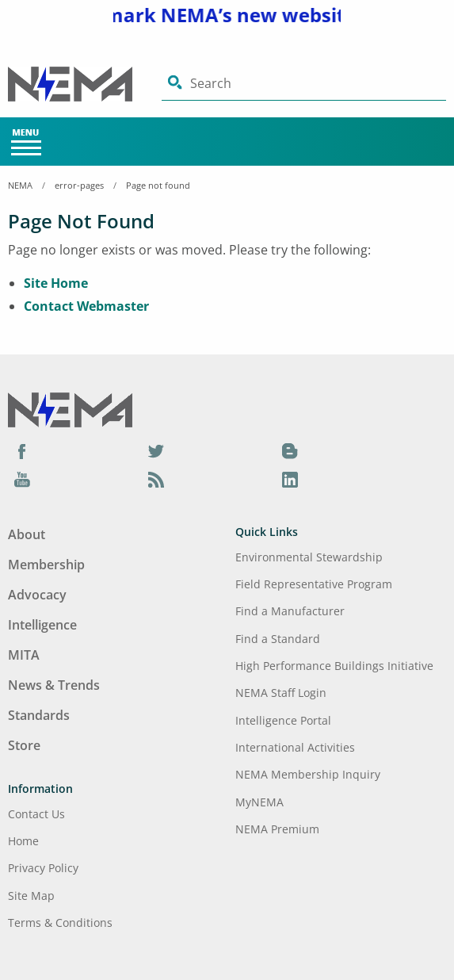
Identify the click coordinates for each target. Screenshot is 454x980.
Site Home (56, 283)
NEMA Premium (277, 829)
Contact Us (36, 814)
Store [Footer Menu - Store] (24, 745)
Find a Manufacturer (290, 611)
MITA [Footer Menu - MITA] (24, 655)
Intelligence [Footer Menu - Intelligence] (42, 625)
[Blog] (290, 450)
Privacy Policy (43, 868)
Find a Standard (278, 639)
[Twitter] (156, 450)
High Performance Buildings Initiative (334, 666)
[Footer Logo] (70, 409)
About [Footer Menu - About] (27, 534)
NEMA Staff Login (281, 693)
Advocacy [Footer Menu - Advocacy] (37, 595)
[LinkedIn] (290, 479)
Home (23, 841)
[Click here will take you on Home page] (85, 84)
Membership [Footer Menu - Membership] (46, 565)
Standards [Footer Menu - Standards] (39, 715)
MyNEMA (259, 802)
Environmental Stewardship (309, 557)
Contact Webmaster (86, 306)
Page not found (158, 185)
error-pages (79, 185)
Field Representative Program (314, 584)
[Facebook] (22, 450)
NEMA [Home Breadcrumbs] (20, 185)
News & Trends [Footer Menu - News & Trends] (54, 685)
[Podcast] (156, 479)
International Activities (295, 747)
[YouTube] (22, 479)
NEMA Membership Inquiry (308, 774)
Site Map (31, 896)
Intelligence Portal (283, 720)
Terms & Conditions (60, 923)
